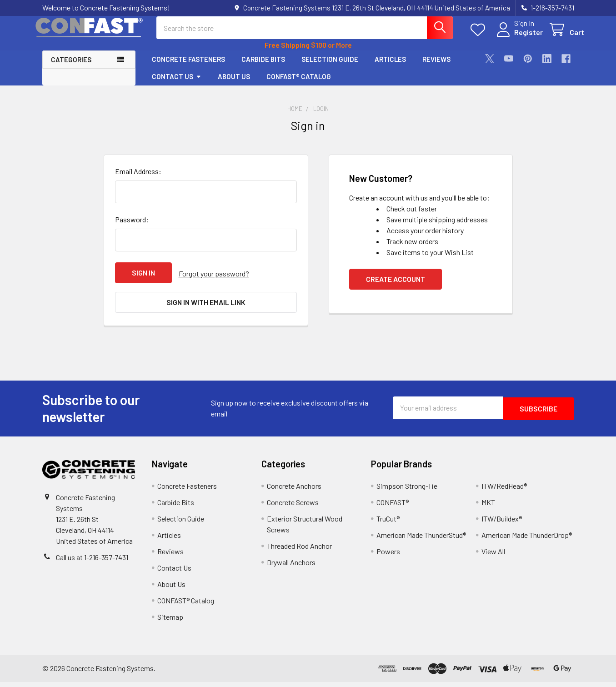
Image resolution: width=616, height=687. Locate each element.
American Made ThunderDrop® (527, 540)
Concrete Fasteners (188, 67)
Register (518, 38)
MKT (488, 507)
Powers (388, 556)
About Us (234, 84)
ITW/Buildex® (502, 524)
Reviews (436, 67)
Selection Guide (330, 67)
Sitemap (170, 622)
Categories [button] (71, 67)
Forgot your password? (214, 281)
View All (493, 556)
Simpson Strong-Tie (407, 491)
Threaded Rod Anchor (299, 551)
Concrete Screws (293, 507)
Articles (390, 67)
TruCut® (388, 524)
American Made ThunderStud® (421, 540)
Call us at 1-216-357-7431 (92, 562)
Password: (132, 228)
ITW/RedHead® (504, 491)
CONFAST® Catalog (299, 84)
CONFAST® (393, 507)
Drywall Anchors (291, 567)
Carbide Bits (263, 67)
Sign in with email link (206, 309)
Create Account (396, 287)
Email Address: (138, 179)
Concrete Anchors (294, 491)
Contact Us (177, 84)
